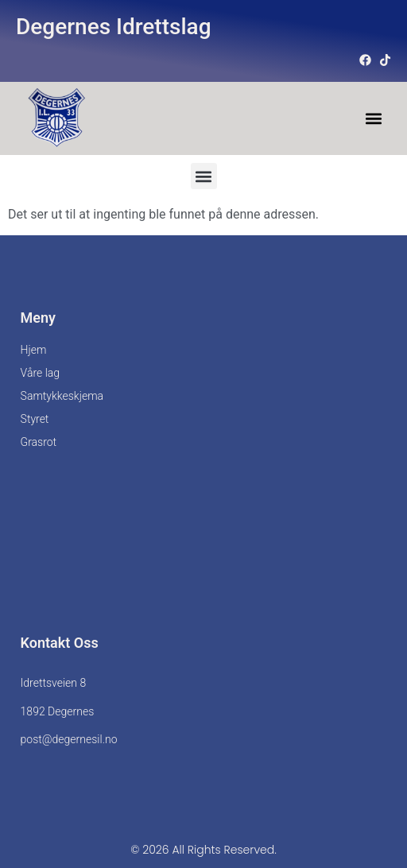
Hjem (34, 350)
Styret (35, 419)
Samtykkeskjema (62, 396)
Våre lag (40, 373)
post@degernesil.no (69, 739)
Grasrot (39, 442)
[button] (373, 119)
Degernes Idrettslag (114, 27)
